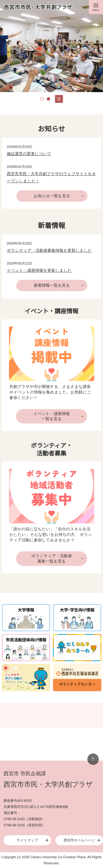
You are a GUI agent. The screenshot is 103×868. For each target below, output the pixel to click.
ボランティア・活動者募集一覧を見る (52, 558)
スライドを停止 (59, 99)
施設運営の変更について (29, 154)
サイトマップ (27, 840)
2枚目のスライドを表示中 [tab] (48, 99)
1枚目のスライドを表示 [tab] (42, 99)
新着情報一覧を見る (52, 285)
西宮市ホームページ (79, 840)
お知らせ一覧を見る (52, 196)
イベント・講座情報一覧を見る (52, 416)
